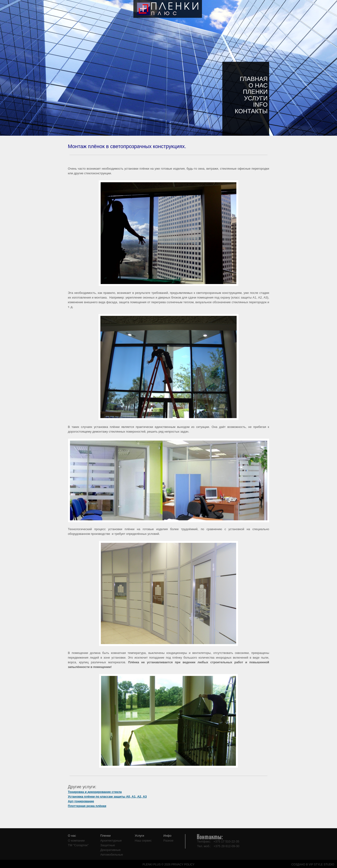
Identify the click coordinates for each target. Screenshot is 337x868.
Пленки (255, 92)
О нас (258, 85)
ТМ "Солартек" (78, 845)
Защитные (108, 845)
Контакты (251, 111)
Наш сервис (143, 841)
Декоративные (110, 850)
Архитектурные (111, 841)
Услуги (256, 98)
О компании (76, 841)
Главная (254, 79)
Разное (168, 841)
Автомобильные (112, 855)
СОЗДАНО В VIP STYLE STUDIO (313, 864)
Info (260, 105)
